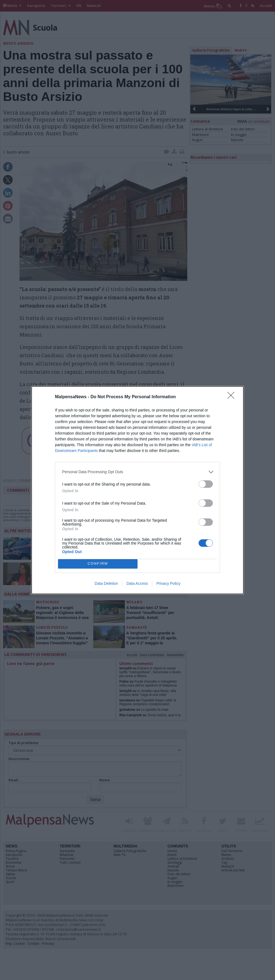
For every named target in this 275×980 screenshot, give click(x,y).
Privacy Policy (168, 583)
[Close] (233, 397)
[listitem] (137, 472)
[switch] (206, 484)
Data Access (137, 583)
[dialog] (137, 490)
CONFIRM (98, 564)
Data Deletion (106, 583)
